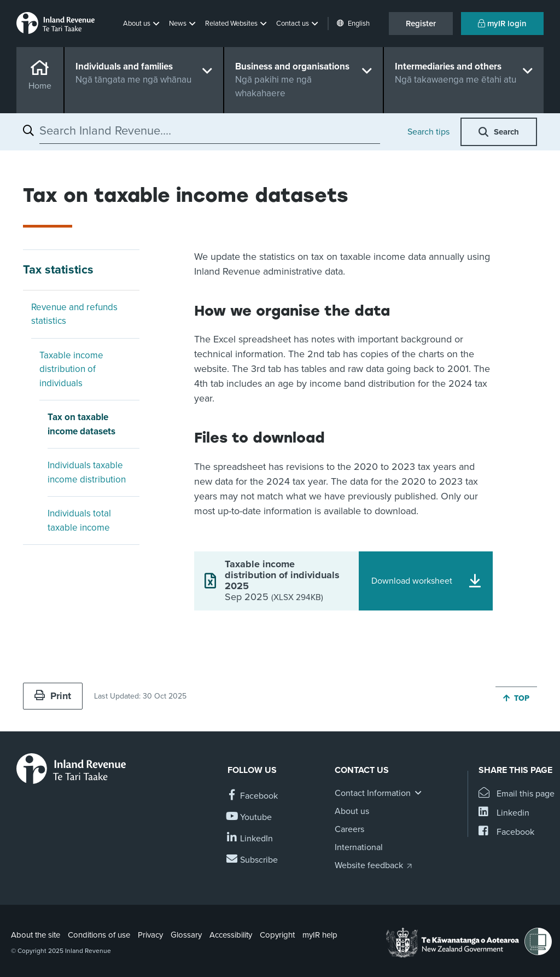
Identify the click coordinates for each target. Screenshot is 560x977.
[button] (142, 24)
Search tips (428, 132)
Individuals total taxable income (79, 521)
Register (421, 24)
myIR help (320, 935)
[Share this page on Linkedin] (504, 813)
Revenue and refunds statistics (74, 314)
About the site (36, 935)
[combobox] (210, 131)
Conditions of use (99, 935)
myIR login (502, 24)
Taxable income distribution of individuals (71, 369)
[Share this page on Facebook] (506, 832)
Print (53, 696)
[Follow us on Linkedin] (250, 839)
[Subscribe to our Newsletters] (253, 860)
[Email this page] (517, 794)
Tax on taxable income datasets (81, 424)
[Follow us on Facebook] (253, 796)
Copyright (277, 935)
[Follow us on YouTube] (250, 818)
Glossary (186, 935)
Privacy (150, 935)
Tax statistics (58, 270)
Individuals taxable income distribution (87, 472)
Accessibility (231, 935)
